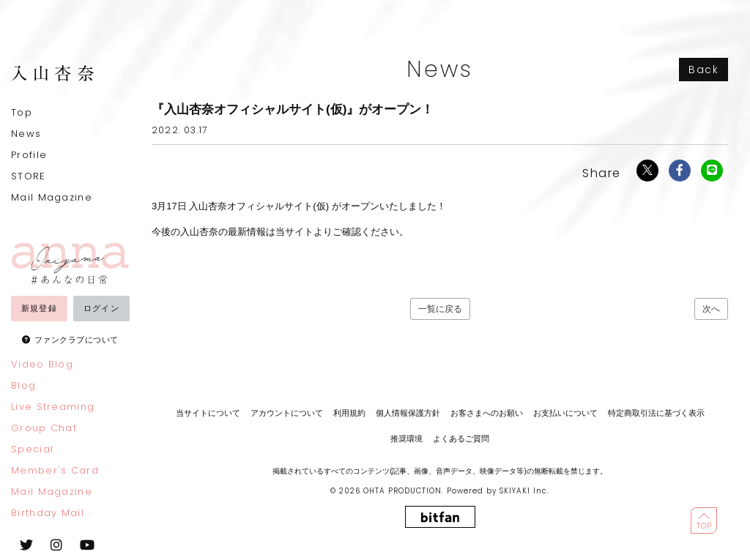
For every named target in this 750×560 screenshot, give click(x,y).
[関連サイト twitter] (26, 545)
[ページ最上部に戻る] (704, 520)
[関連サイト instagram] (56, 545)
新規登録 (39, 308)
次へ (711, 309)
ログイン (101, 308)
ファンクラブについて (77, 340)
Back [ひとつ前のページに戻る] (703, 70)
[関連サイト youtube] (87, 545)
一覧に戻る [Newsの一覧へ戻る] (440, 309)
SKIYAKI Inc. (524, 491)
